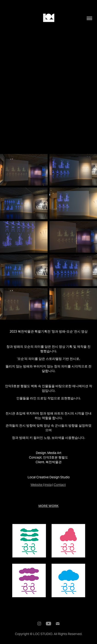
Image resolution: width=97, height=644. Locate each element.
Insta (48, 485)
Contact (60, 485)
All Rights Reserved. (68, 634)
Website (36, 485)
